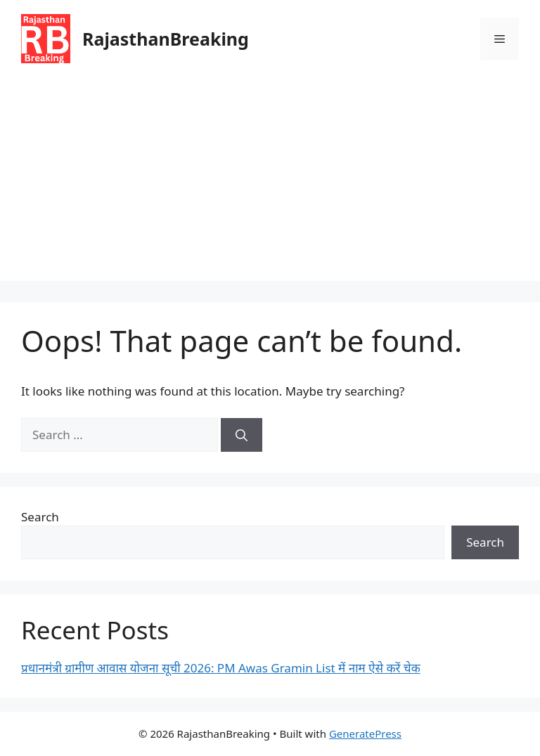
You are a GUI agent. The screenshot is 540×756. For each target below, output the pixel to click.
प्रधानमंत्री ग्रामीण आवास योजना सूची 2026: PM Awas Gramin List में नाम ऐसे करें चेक (221, 668)
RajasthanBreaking (166, 39)
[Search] (242, 435)
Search (40, 517)
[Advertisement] (270, 183)
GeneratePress (365, 734)
